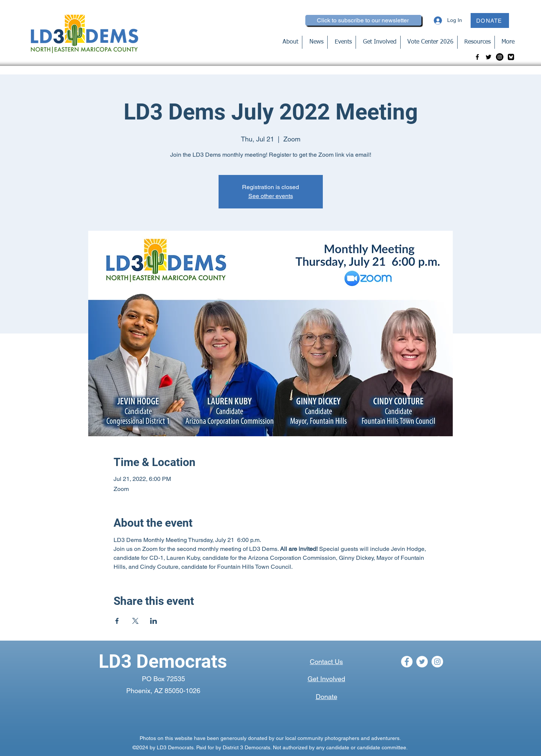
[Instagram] (500, 57)
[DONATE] (490, 20)
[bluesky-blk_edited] (511, 57)
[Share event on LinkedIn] (154, 621)
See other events (271, 196)
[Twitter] (489, 57)
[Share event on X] (135, 621)
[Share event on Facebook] (117, 621)
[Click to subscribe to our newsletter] (363, 20)
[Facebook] (477, 57)
